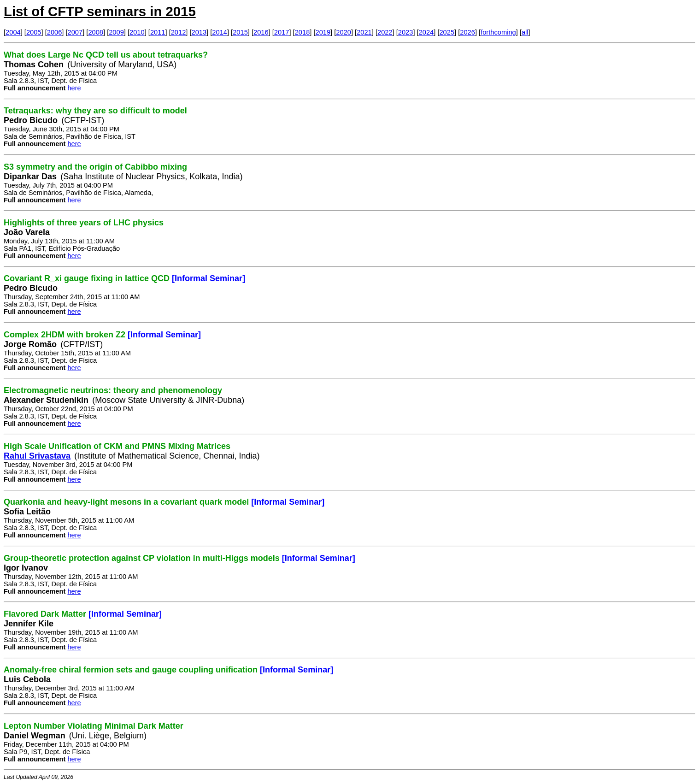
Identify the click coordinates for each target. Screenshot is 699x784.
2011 (158, 32)
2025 (447, 32)
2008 (96, 32)
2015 (240, 32)
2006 (55, 32)
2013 (199, 32)
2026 (467, 32)
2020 (344, 32)
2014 (220, 32)
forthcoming (498, 32)
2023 (406, 32)
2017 (282, 32)
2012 (179, 32)
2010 (137, 32)
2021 (364, 32)
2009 (116, 32)
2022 (385, 32)
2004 (13, 32)
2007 (75, 32)
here (74, 88)
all (525, 32)
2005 (34, 32)
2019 (323, 32)
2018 (303, 32)
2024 (426, 32)
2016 (261, 32)
